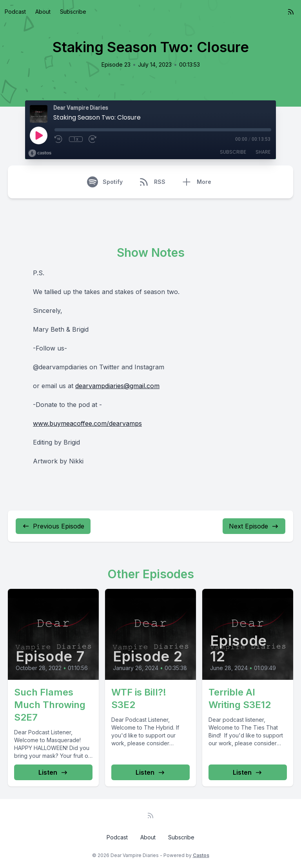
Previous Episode (53, 526)
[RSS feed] (291, 12)
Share (263, 152)
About (43, 12)
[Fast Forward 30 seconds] (93, 139)
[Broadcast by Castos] (40, 153)
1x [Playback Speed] (76, 139)
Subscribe (73, 12)
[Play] (38, 135)
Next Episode (254, 526)
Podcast (15, 12)
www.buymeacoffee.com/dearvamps (87, 423)
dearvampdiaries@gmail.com (117, 386)
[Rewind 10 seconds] (59, 139)
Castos (201, 855)
